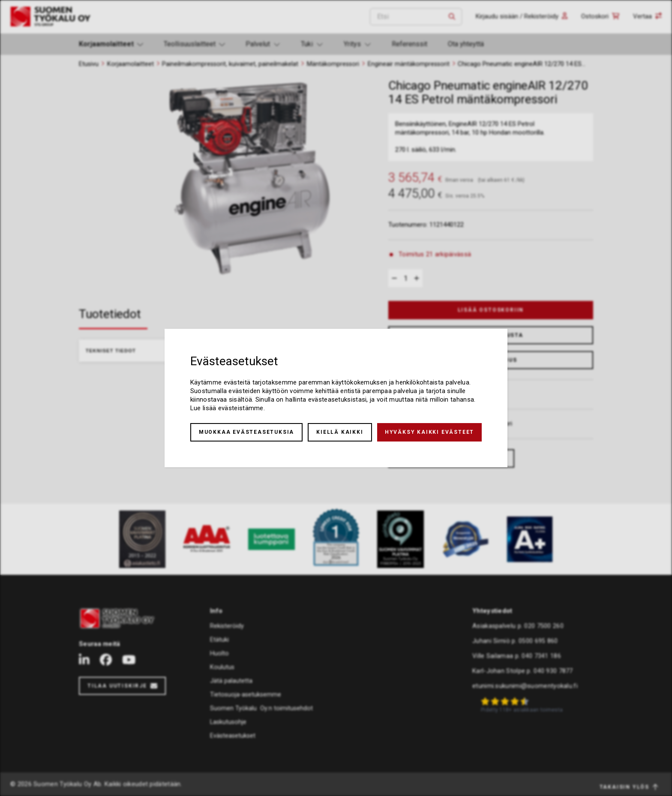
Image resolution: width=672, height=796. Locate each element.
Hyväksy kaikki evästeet (429, 432)
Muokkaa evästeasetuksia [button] (246, 432)
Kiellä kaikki (340, 432)
